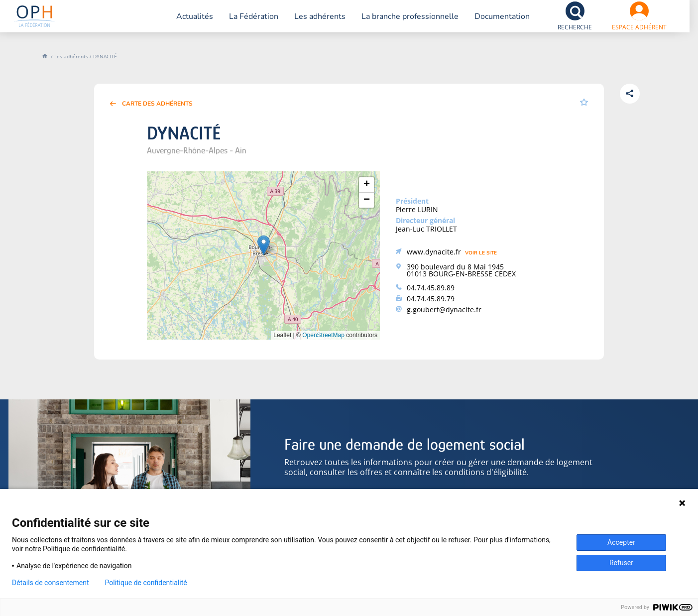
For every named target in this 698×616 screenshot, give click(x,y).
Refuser (621, 563)
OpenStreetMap (323, 335)
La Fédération (243, 22)
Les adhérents (309, 22)
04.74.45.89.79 (431, 299)
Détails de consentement (51, 583)
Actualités (184, 22)
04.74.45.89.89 (431, 288)
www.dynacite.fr (434, 252)
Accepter (621, 542)
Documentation (491, 22)
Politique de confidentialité (146, 583)
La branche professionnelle (399, 22)
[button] (264, 245)
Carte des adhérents (157, 104)
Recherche (564, 33)
